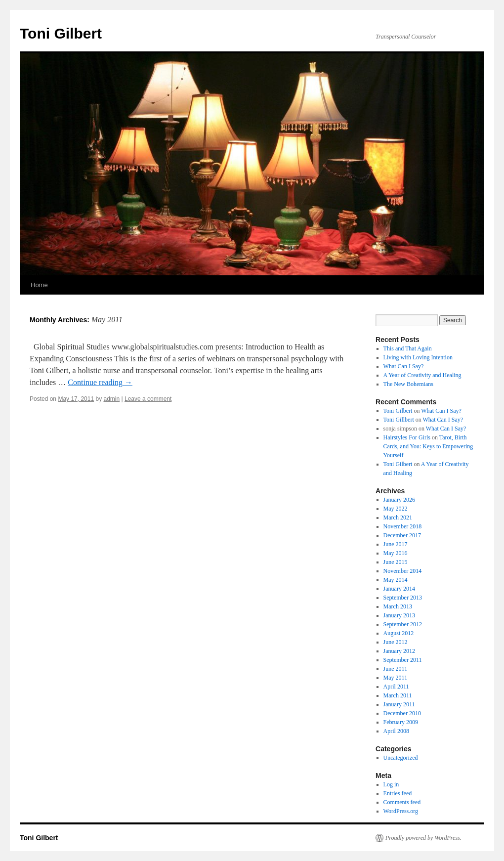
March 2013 (398, 606)
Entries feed (398, 793)
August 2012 (399, 633)
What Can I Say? (404, 366)
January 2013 (399, 615)
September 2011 (403, 660)
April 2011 (396, 687)
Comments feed (402, 802)
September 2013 (403, 598)
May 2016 (396, 553)
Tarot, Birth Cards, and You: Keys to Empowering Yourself (428, 446)
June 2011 (396, 669)
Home (39, 285)
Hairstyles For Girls (407, 437)
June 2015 (396, 562)
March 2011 (398, 695)
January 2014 (399, 589)
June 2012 (396, 642)
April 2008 (396, 731)
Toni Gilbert (61, 33)
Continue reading (100, 382)
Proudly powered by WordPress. (423, 838)
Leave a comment (148, 399)
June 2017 (396, 544)
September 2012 (403, 624)
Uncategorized (401, 758)
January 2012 (399, 651)
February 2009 (401, 722)
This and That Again (408, 348)
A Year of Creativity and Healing (422, 375)
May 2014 (396, 580)
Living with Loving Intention (418, 357)
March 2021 (398, 517)
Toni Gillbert (399, 420)
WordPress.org (401, 811)
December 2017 (402, 535)
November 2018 (403, 526)
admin (111, 399)
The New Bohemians (408, 384)
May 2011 (396, 678)
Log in (391, 784)
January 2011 (399, 704)
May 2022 (396, 509)
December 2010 (402, 713)
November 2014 (403, 571)
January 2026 (399, 500)
